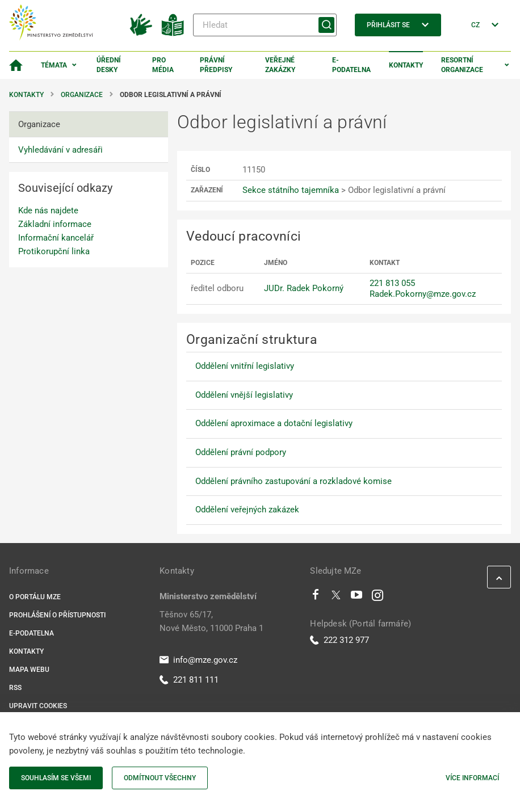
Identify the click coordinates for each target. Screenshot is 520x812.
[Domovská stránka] (16, 65)
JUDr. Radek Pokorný (304, 288)
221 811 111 (189, 680)
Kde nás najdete (48, 211)
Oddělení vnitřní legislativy (245, 366)
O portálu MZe (35, 597)
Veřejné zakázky (280, 65)
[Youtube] (357, 598)
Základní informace (55, 224)
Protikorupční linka (54, 251)
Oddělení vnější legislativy (244, 395)
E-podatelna (351, 65)
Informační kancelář (56, 238)
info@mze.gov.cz (198, 660)
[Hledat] (265, 25)
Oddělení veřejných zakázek (247, 510)
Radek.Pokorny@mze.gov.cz (423, 294)
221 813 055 (392, 283)
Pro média (163, 65)
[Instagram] (378, 598)
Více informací (472, 778)
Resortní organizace (462, 65)
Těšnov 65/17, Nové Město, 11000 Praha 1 (211, 621)
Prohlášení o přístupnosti (57, 615)
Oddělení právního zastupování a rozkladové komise (293, 481)
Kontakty (406, 65)
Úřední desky (109, 65)
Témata (54, 65)
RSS (15, 688)
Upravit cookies (38, 706)
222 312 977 (339, 640)
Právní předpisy (216, 65)
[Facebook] (316, 598)
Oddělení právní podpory (241, 452)
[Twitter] (336, 598)
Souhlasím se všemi (56, 778)
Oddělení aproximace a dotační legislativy (274, 423)
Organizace (82, 95)
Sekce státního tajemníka (291, 190)
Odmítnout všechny (160, 778)
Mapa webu (29, 670)
